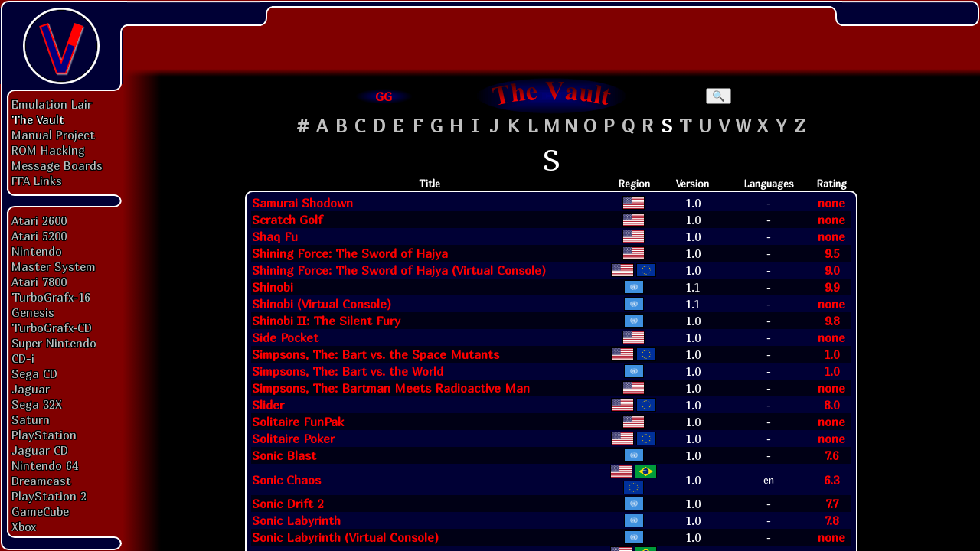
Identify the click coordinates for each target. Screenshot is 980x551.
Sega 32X (37, 404)
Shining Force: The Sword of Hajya (350, 253)
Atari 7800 (39, 282)
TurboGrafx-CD (52, 328)
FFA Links (37, 181)
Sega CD (34, 373)
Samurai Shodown (302, 203)
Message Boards (57, 165)
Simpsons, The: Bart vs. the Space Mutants (376, 354)
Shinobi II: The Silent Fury (326, 321)
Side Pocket (285, 337)
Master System (54, 266)
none (831, 203)
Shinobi (273, 287)
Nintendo (37, 251)
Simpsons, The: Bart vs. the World (348, 371)
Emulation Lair (52, 104)
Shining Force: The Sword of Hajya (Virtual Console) (399, 270)
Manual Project (53, 135)
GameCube (40, 511)
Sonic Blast (284, 455)
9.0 (832, 270)
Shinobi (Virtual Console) (322, 304)
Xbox (24, 527)
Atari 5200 (39, 236)
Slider (268, 405)
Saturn (31, 419)
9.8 (832, 321)
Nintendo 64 (45, 465)
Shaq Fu (275, 236)
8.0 (831, 405)
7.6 (831, 455)
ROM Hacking (48, 150)
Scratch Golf (287, 220)
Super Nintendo (54, 343)
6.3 (831, 480)
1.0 (831, 354)
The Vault (38, 119)
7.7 (832, 504)
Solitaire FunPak (298, 422)
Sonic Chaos (286, 480)
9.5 (832, 253)
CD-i (23, 358)
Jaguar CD (40, 450)
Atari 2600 (39, 220)
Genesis (33, 312)
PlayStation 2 (49, 496)
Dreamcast (41, 481)
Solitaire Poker (293, 439)
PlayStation (44, 435)
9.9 (832, 287)
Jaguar (31, 389)
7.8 (831, 520)
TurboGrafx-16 (51, 297)
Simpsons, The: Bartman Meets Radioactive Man (391, 388)
